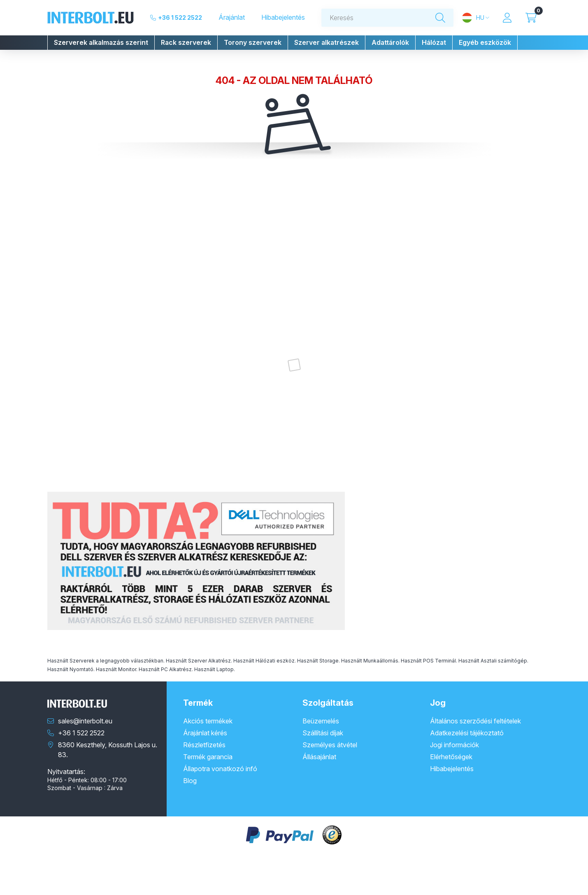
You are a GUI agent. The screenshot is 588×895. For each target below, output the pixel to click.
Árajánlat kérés (205, 733)
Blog (190, 781)
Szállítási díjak (323, 733)
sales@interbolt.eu (85, 721)
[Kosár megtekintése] (531, 18)
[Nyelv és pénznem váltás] (475, 18)
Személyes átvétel (330, 745)
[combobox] (388, 18)
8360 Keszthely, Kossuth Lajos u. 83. (108, 750)
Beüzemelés (321, 721)
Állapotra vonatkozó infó (220, 769)
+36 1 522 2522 (180, 17)
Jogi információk (454, 745)
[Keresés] (440, 18)
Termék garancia (208, 757)
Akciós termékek (208, 721)
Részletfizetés (204, 745)
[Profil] (507, 18)
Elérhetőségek (451, 757)
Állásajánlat (319, 757)
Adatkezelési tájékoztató (467, 733)
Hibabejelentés (283, 17)
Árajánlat (232, 17)
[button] (101, 43)
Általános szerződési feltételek (475, 721)
